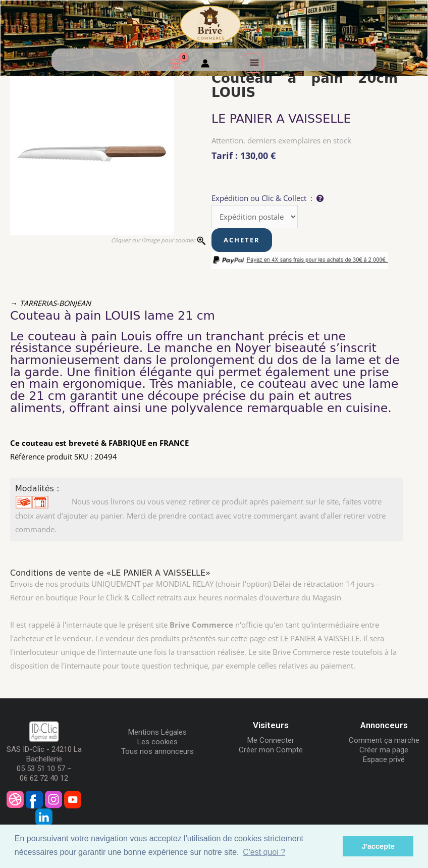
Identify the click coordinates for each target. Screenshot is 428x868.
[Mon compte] (205, 65)
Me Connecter (271, 740)
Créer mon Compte (271, 750)
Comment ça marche (384, 740)
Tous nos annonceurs (157, 751)
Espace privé (384, 759)
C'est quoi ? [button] (264, 852)
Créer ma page (384, 750)
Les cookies (157, 742)
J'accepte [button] (378, 846)
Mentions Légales (157, 732)
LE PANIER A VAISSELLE (281, 119)
